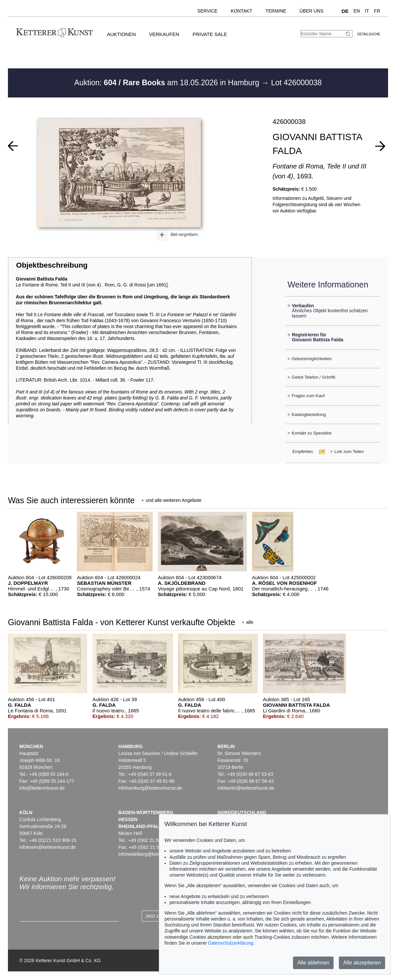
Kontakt (242, 11)
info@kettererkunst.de (42, 788)
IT (367, 11)
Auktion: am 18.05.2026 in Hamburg (168, 83)
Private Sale (210, 34)
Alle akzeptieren (362, 963)
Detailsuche (369, 34)
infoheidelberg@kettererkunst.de (152, 854)
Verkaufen (164, 34)
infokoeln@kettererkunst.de (48, 847)
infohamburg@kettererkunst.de (150, 788)
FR (377, 11)
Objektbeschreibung (52, 265)
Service (207, 11)
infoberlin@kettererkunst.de (246, 788)
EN (357, 11)
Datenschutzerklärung (231, 943)
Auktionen (122, 34)
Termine (276, 11)
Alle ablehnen (313, 963)
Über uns (311, 11)
